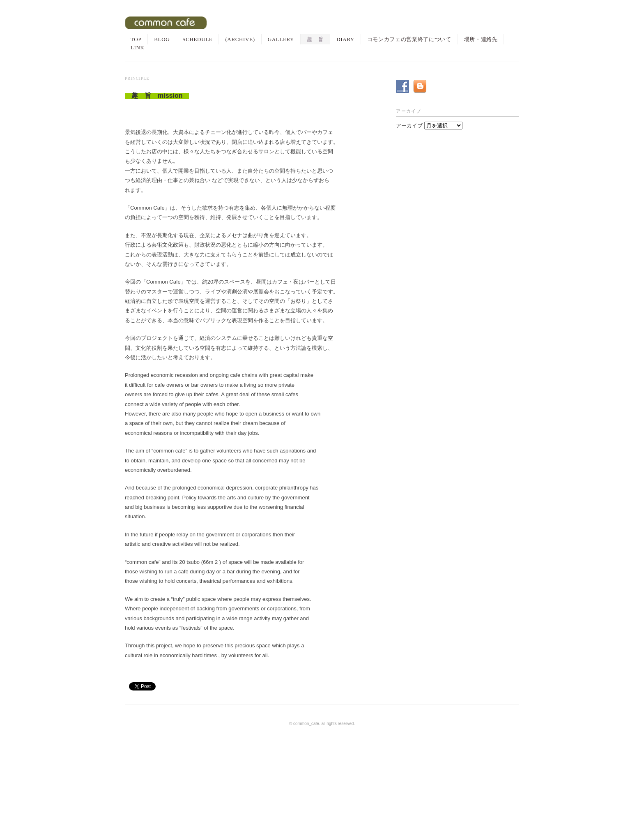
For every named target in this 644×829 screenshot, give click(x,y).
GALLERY (281, 39)
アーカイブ (409, 126)
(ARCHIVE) (240, 39)
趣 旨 (315, 39)
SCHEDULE (197, 39)
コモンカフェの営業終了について (409, 39)
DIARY (345, 39)
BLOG (162, 39)
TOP (136, 39)
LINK (138, 47)
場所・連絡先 (481, 39)
